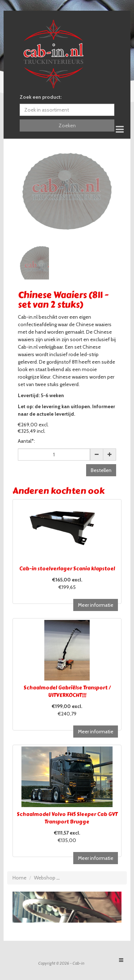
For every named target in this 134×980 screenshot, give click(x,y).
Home (19, 878)
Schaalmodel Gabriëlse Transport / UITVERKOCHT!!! (67, 692)
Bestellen (101, 470)
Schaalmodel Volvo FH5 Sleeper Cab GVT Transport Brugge (67, 818)
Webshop (45, 878)
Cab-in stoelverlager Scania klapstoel (67, 569)
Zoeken (67, 125)
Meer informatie (96, 605)
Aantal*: (26, 441)
